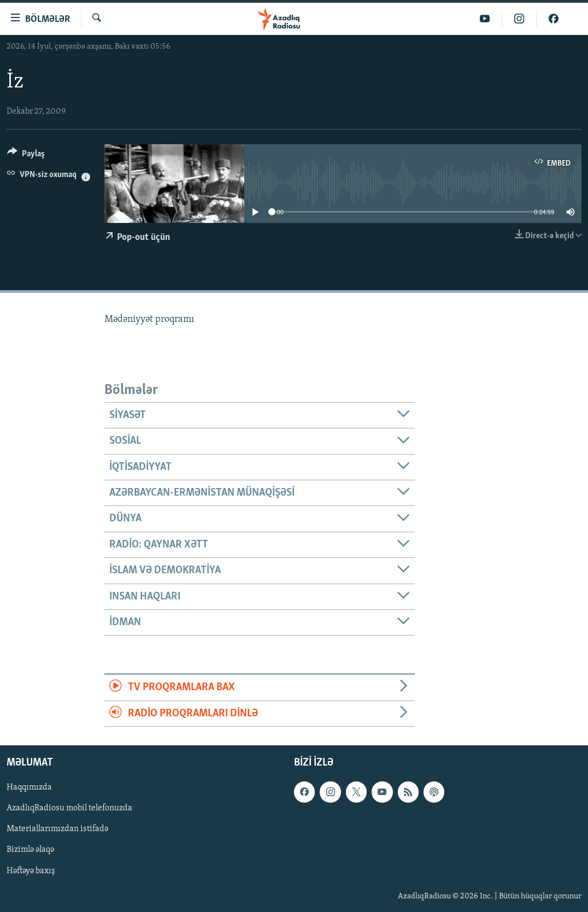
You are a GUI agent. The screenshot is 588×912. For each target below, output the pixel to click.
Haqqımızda (29, 787)
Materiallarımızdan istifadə (57, 829)
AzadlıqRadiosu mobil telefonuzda (69, 808)
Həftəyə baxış (31, 870)
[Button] (26, 155)
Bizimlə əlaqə (30, 850)
